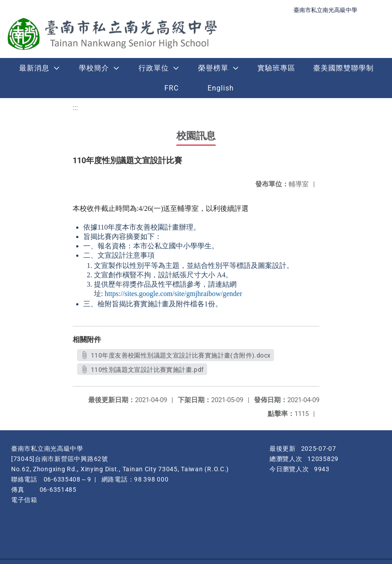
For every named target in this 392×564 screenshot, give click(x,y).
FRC (171, 88)
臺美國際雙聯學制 (343, 68)
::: (75, 108)
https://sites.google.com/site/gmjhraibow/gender (173, 294)
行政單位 (154, 68)
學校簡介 (94, 68)
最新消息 (34, 68)
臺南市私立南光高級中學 (325, 10)
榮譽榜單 (213, 68)
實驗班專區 (276, 68)
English (221, 88)
